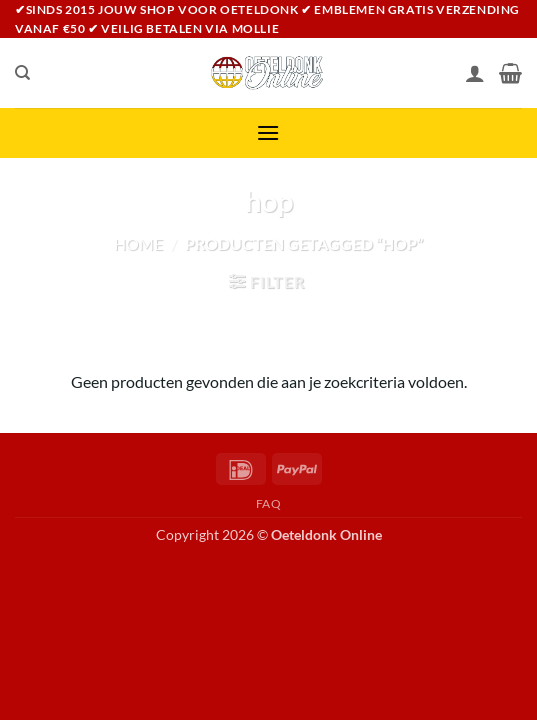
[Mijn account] (475, 73)
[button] (268, 132)
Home (138, 243)
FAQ (269, 503)
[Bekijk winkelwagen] (510, 73)
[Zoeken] (22, 73)
